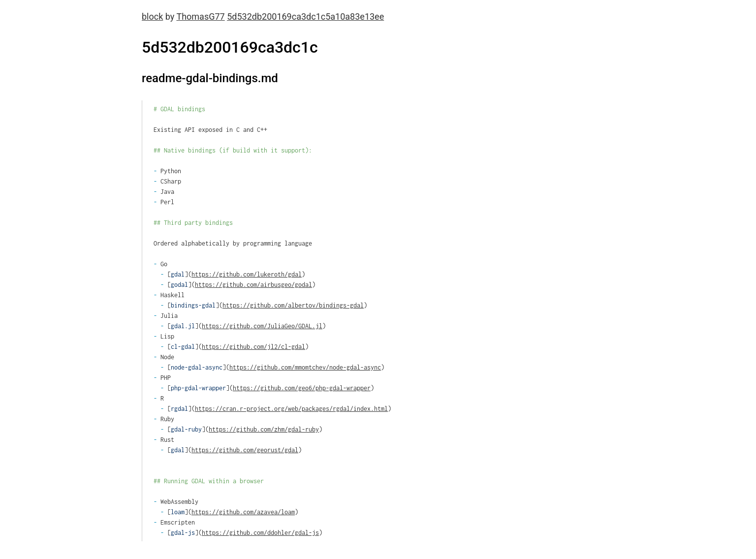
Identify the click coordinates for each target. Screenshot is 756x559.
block (152, 16)
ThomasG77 (200, 16)
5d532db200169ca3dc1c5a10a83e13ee (305, 16)
